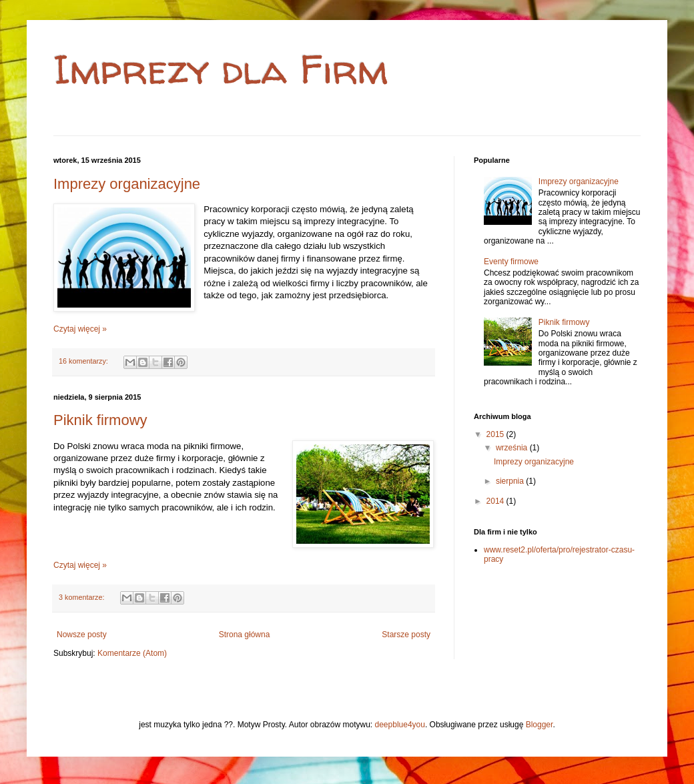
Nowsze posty (82, 635)
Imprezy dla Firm (221, 69)
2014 (496, 501)
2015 (496, 434)
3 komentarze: (82, 597)
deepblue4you (400, 725)
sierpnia (511, 481)
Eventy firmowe (511, 262)
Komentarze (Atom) (132, 653)
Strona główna (245, 635)
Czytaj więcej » (80, 329)
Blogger (540, 725)
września (513, 448)
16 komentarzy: (84, 361)
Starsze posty (406, 635)
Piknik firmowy (100, 420)
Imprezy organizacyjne (127, 184)
